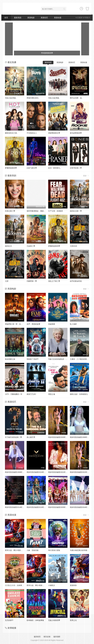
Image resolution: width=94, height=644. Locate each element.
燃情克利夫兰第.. (11, 133)
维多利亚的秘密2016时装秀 (37, 507)
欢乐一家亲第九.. (55, 168)
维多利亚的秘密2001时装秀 (59, 472)
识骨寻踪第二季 (76, 168)
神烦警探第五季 (54, 133)
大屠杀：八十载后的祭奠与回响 (82, 359)
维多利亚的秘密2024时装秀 (37, 472)
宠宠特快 (73, 585)
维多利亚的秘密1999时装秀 (15, 472)
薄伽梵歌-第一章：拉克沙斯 (15, 324)
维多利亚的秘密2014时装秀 (15, 507)
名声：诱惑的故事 (33, 324)
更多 (86, 176)
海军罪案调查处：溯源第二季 (38, 211)
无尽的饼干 (9, 620)
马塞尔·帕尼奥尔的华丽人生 (80, 550)
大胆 (7, 281)
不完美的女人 (32, 133)
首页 (6, 18)
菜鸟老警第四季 (76, 133)
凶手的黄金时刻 (76, 281)
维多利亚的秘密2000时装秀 (59, 437)
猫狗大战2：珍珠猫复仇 (79, 394)
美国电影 (31, 18)
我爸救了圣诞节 (33, 359)
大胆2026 (73, 246)
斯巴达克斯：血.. (76, 98)
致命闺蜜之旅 (10, 359)
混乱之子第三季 (54, 281)
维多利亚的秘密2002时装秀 (80, 472)
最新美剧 (18, 18)
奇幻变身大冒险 (54, 550)
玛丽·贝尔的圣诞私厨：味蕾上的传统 (62, 359)
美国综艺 (44, 18)
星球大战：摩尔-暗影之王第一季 (17, 550)
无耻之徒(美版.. (11, 98)
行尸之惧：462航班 (56, 211)
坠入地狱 (73, 324)
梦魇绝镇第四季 (11, 168)
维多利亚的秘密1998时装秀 (80, 437)
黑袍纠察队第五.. (33, 98)
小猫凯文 (52, 585)
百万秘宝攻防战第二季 (13, 437)
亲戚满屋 (52, 324)
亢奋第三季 (31, 246)
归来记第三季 (10, 211)
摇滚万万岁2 (31, 394)
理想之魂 (52, 394)
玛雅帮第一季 (32, 281)
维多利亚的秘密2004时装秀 (80, 507)
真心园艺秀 (31, 437)
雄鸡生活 (8, 246)
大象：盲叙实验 (33, 550)
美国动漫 (58, 18)
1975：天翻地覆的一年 (14, 394)
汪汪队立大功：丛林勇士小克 (16, 585)
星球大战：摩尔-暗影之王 (36, 585)
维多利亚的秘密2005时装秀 (59, 507)
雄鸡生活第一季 (76, 211)
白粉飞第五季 (32, 168)
